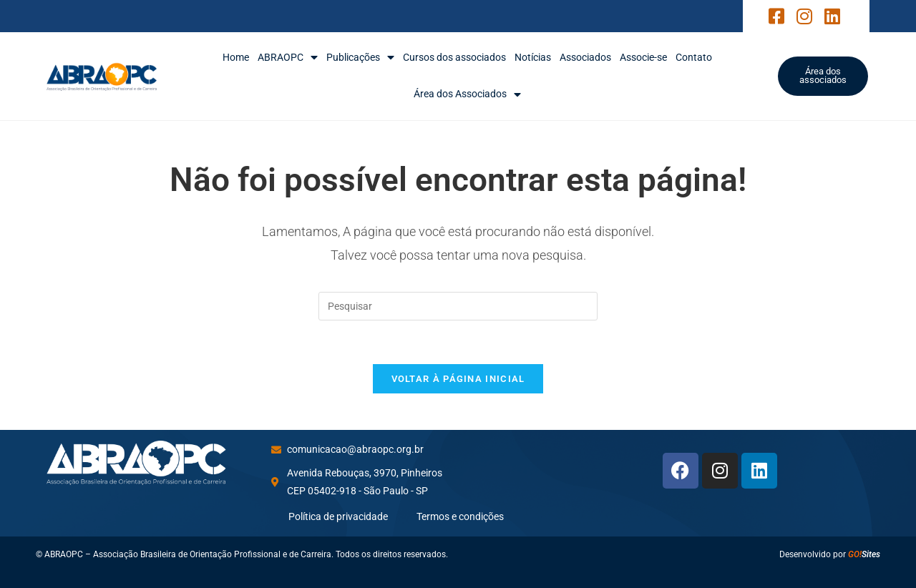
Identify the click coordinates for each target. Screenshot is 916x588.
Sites (864, 554)
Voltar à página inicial (458, 379)
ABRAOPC (288, 58)
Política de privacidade (338, 516)
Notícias (533, 57)
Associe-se (643, 57)
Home (236, 57)
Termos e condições (460, 516)
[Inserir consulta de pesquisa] (458, 306)
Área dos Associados (467, 94)
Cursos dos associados (454, 57)
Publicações (360, 58)
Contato (694, 57)
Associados (585, 57)
